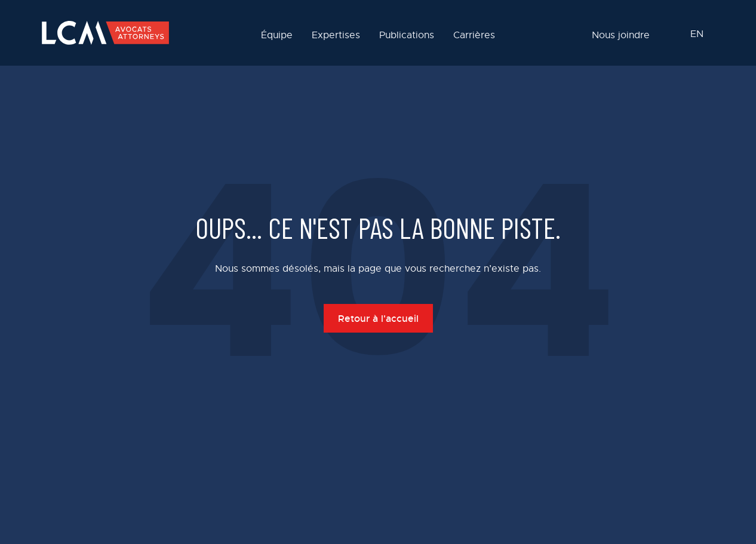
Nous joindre (621, 36)
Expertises (336, 36)
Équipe (277, 36)
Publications (407, 36)
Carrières (474, 36)
